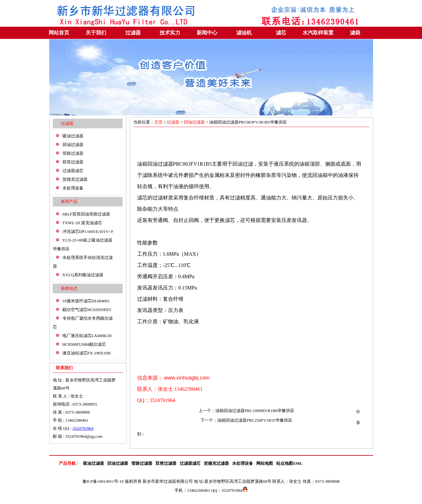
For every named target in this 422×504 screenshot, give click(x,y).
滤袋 (355, 33)
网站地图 (265, 463)
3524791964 (83, 428)
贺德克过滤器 (75, 179)
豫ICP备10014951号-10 (103, 481)
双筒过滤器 (73, 162)
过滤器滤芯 (73, 171)
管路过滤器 (73, 153)
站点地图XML (289, 463)
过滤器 (133, 33)
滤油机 (244, 33)
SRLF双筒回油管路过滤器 (86, 214)
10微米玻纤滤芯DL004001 (86, 301)
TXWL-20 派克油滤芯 (82, 223)
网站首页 (59, 33)
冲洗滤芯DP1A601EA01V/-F (88, 231)
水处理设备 (73, 188)
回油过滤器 (73, 145)
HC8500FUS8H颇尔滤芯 (84, 344)
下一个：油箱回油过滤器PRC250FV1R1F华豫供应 (246, 420)
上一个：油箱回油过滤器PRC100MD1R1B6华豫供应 (246, 411)
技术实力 (170, 33)
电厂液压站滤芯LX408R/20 (87, 336)
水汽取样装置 (318, 33)
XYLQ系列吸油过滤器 (83, 275)
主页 (159, 122)
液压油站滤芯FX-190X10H (87, 353)
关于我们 (96, 33)
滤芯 (281, 33)
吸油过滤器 (73, 136)
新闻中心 (207, 33)
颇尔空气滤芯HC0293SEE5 (87, 310)
